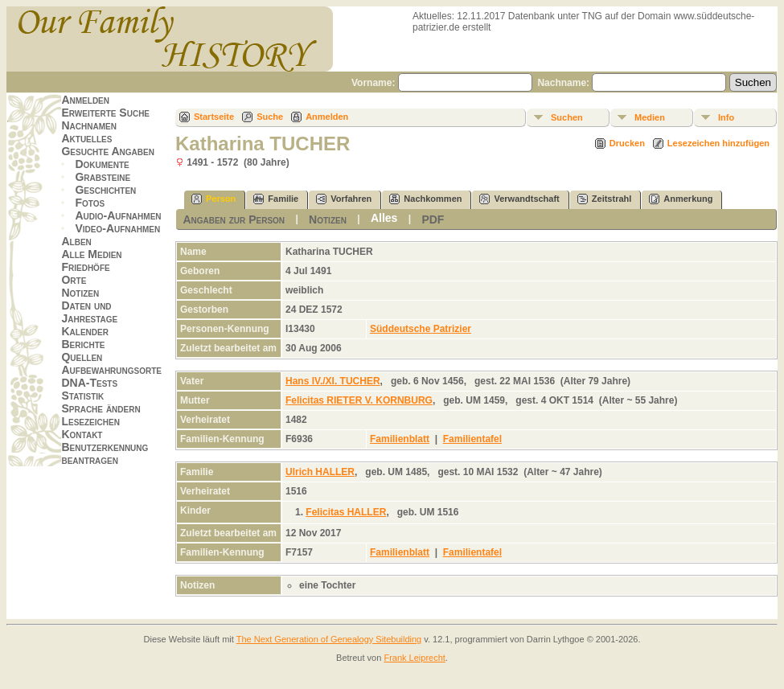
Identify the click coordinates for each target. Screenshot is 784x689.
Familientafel (472, 439)
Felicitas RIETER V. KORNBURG (359, 400)
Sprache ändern (101, 408)
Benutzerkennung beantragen (105, 453)
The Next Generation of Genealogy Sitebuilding (329, 639)
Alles (384, 218)
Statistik (82, 396)
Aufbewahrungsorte (111, 370)
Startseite (214, 117)
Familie (276, 199)
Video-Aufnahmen (117, 228)
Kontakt (82, 434)
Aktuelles (86, 138)
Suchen (567, 117)
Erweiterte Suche (105, 113)
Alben (76, 241)
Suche (270, 117)
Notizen (80, 293)
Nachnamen (88, 125)
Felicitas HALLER (346, 512)
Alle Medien (91, 254)
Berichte (83, 344)
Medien (650, 117)
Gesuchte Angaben (108, 151)
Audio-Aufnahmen (118, 215)
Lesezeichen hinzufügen (718, 143)
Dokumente (102, 164)
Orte (74, 280)
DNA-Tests (89, 383)
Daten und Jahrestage (89, 312)
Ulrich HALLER (320, 472)
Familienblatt (400, 439)
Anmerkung (681, 199)
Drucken (627, 143)
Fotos (90, 203)
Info (726, 117)
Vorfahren (344, 199)
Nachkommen (425, 199)
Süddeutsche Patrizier (421, 329)
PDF (433, 219)
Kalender (84, 331)
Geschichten (105, 190)
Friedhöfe (85, 267)
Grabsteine (103, 177)
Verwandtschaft (519, 199)
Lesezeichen (90, 421)
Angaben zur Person (234, 219)
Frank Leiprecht (414, 658)
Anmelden (85, 100)
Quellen (82, 357)
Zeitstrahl (605, 199)
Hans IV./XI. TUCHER (333, 381)
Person (213, 199)
